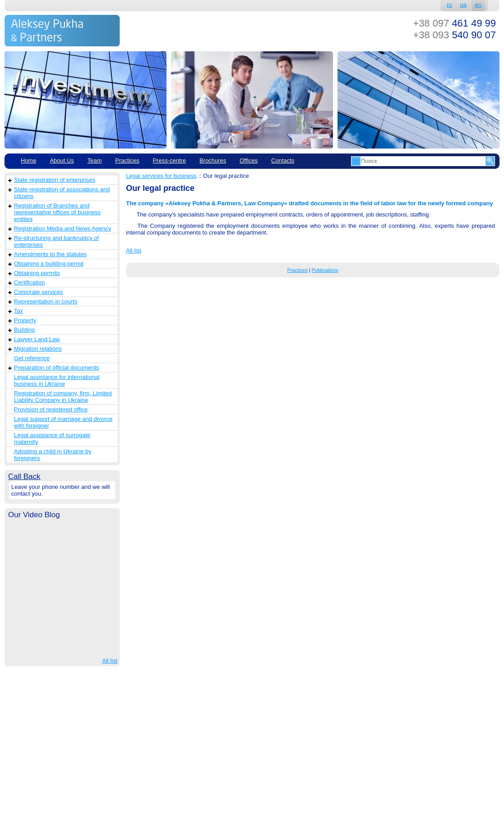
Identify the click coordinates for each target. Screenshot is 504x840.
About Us (62, 160)
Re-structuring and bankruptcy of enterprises (56, 241)
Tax (18, 311)
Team (94, 160)
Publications (325, 270)
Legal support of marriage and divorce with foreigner (63, 422)
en (478, 5)
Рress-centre (169, 160)
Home (29, 160)
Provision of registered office (51, 409)
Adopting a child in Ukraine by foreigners (53, 455)
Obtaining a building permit (49, 264)
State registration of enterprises (55, 180)
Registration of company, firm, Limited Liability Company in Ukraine (63, 397)
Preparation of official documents (56, 368)
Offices (248, 160)
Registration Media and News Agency (63, 228)
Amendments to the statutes (50, 254)
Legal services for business (161, 176)
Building (24, 330)
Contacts (283, 160)
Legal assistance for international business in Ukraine (57, 380)
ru (450, 5)
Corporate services (38, 292)
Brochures (213, 160)
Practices (127, 160)
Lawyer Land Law (37, 339)
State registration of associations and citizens (62, 193)
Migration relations (38, 349)
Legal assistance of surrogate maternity (52, 438)
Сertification (29, 282)
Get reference (32, 358)
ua (463, 5)
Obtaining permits (37, 273)
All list (110, 661)
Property (25, 320)
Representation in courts (46, 301)
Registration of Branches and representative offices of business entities (57, 212)
